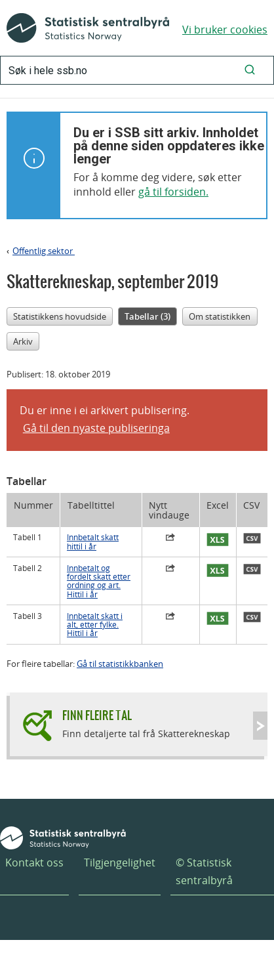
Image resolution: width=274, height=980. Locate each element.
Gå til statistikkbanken (120, 664)
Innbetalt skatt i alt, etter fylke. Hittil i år (95, 625)
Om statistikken (220, 316)
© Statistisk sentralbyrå (204, 871)
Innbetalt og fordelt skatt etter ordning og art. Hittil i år (99, 581)
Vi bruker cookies (225, 30)
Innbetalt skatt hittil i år (93, 542)
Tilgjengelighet (120, 863)
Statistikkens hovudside (60, 316)
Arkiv (23, 341)
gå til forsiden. (173, 192)
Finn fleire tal (97, 715)
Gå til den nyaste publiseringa (96, 428)
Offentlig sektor (44, 251)
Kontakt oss (34, 863)
